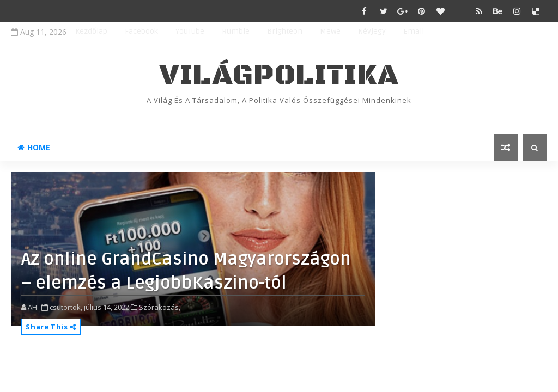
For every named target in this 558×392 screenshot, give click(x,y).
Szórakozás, (160, 307)
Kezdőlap (91, 31)
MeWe (330, 31)
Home (34, 147)
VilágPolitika (279, 75)
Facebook (141, 31)
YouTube (190, 31)
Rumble (236, 31)
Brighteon (285, 31)
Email (414, 31)
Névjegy (372, 31)
